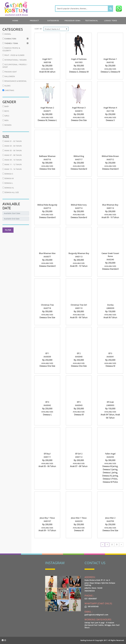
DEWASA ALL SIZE (11, 192)
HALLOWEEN (9, 76)
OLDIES (6, 86)
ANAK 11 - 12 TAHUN (12, 164)
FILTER (8, 230)
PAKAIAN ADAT (10, 72)
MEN (5, 120)
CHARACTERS (9, 39)
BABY (6, 106)
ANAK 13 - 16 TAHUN (12, 169)
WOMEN (7, 125)
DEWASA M (8, 178)
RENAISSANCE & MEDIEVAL (15, 81)
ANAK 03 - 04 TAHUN (12, 146)
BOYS (6, 111)
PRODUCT (34, 21)
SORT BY (38, 29)
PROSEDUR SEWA (73, 21)
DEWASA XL (8, 188)
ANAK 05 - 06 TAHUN (12, 150)
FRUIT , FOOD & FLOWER (13, 55)
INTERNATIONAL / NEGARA (15, 60)
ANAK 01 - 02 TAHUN (12, 141)
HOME (15, 21)
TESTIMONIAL (92, 21)
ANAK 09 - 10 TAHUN (12, 160)
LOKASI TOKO (111, 21)
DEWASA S (8, 174)
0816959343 (92, 606)
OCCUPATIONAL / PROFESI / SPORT (15, 66)
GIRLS (6, 116)
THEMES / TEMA (10, 43)
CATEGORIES (53, 21)
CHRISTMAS (8, 90)
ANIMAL (7, 34)
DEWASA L (8, 183)
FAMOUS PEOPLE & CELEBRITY (11, 49)
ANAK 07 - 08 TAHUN (12, 155)
